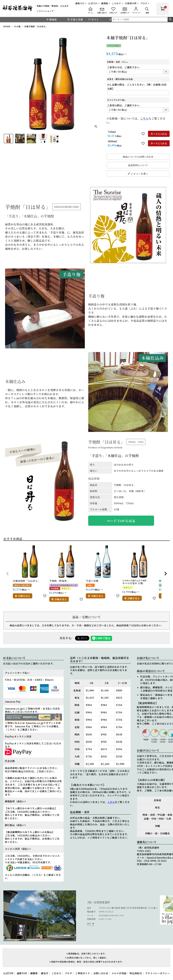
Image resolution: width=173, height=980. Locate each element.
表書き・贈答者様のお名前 (120, 79)
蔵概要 (34, 973)
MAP (89, 924)
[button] (7, 574)
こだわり (57, 973)
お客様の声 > (132, 3)
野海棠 (52, 19)
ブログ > (145, 3)
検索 (170, 19)
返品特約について (138, 165)
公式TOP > (94, 3)
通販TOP (22, 973)
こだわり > (118, 3)
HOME (7, 26)
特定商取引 (136, 973)
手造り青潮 (75, 19)
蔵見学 (45, 973)
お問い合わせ (101, 973)
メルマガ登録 (119, 973)
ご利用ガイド (83, 973)
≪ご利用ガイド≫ (97, 838)
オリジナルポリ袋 (117, 100)
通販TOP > (81, 3)
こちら (144, 118)
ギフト (94, 19)
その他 (17, 26)
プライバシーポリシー (157, 973)
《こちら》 (11, 729)
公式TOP (8, 973)
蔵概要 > (106, 3)
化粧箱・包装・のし (118, 62)
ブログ (68, 973)
